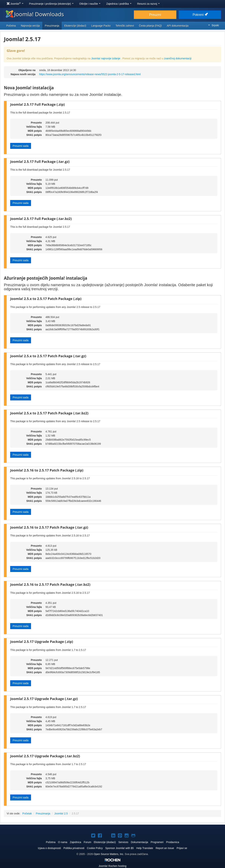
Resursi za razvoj (148, 4)
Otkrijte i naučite (90, 4)
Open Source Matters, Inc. (109, 854)
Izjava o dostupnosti (49, 848)
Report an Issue (165, 848)
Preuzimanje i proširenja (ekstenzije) (51, 4)
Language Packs (101, 26)
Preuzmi (155, 15)
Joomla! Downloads (35, 14)
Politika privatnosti (74, 848)
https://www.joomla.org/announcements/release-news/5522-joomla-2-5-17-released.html (90, 74)
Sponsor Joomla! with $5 (119, 848)
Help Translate (145, 848)
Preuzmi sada (21, 146)
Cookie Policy (95, 848)
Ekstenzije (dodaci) (75, 26)
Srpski (214, 25)
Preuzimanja (52, 26)
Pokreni (200, 15)
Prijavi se (182, 848)
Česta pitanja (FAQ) (150, 26)
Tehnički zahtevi (125, 26)
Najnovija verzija (30, 26)
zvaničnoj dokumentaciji (178, 58)
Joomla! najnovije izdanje (106, 58)
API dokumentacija (178, 26)
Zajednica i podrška (119, 4)
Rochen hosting (112, 866)
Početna (11, 26)
